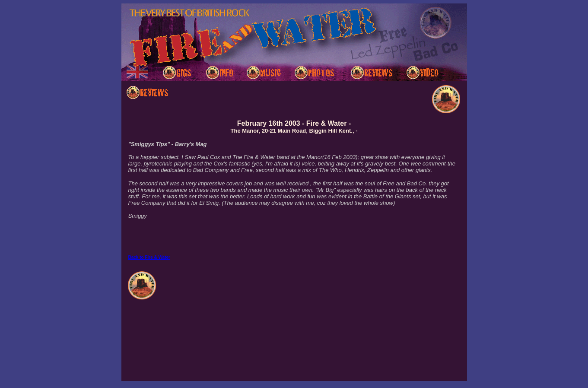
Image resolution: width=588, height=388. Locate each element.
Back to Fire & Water (149, 257)
